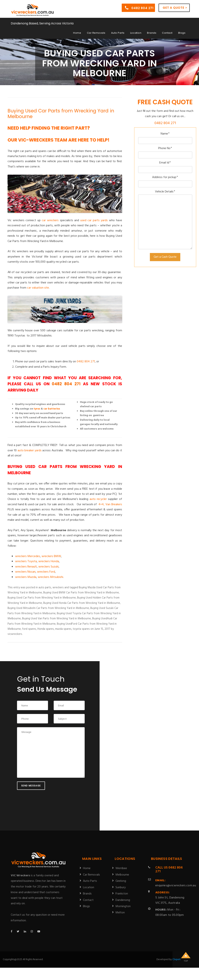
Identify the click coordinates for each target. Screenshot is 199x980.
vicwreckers (15, 634)
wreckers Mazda (26, 577)
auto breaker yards (30, 451)
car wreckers (50, 220)
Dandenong (123, 900)
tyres (37, 409)
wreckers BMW (51, 556)
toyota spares (81, 629)
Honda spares (46, 629)
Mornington (123, 906)
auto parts (45, 588)
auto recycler (98, 499)
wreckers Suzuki (48, 567)
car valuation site (38, 288)
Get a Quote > (175, 7)
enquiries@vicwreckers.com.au (176, 883)
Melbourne (122, 875)
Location (136, 33)
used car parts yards (94, 220)
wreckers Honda (49, 561)
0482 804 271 (139, 8)
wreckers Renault (26, 567)
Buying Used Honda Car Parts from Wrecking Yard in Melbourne (82, 603)
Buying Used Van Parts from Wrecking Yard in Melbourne (57, 619)
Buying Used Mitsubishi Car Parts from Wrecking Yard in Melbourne (48, 608)
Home (77, 33)
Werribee (121, 868)
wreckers (58, 588)
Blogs (182, 33)
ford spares (29, 629)
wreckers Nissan (25, 572)
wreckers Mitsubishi (50, 577)
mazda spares (63, 629)
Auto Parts (118, 33)
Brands (152, 33)
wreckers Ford (46, 572)
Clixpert (176, 959)
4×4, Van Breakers (110, 504)
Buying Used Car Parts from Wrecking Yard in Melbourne (61, 114)
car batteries (52, 409)
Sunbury (121, 887)
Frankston (122, 894)
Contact (167, 33)
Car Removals (96, 33)
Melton (120, 913)
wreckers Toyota (26, 561)
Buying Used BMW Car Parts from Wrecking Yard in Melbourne (81, 593)
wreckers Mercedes (28, 556)
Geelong (121, 881)
